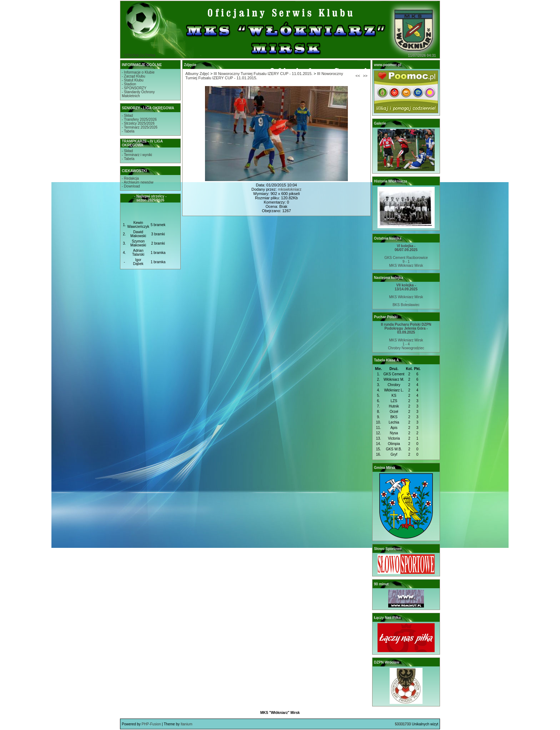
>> (365, 76)
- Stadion (129, 84)
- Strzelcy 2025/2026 (138, 123)
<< (358, 76)
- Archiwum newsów (137, 182)
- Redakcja (130, 178)
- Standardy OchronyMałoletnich (138, 94)
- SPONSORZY (134, 88)
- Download (131, 186)
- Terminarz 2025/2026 (140, 127)
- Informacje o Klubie (138, 72)
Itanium (187, 724)
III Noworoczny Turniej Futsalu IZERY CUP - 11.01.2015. (263, 74)
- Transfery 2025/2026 (139, 119)
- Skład (127, 116)
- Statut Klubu (133, 80)
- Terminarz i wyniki (137, 155)
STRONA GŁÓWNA (140, 56)
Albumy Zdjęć (197, 74)
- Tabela (128, 131)
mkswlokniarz (290, 189)
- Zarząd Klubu (134, 76)
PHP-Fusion (151, 724)
